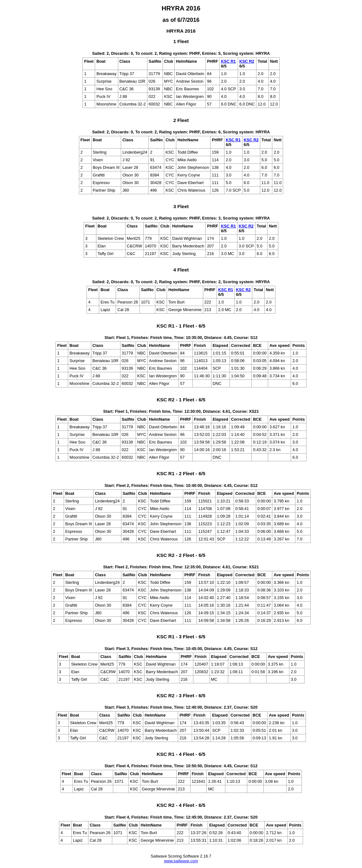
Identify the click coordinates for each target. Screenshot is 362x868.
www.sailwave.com (181, 861)
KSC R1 (228, 61)
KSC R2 (247, 61)
